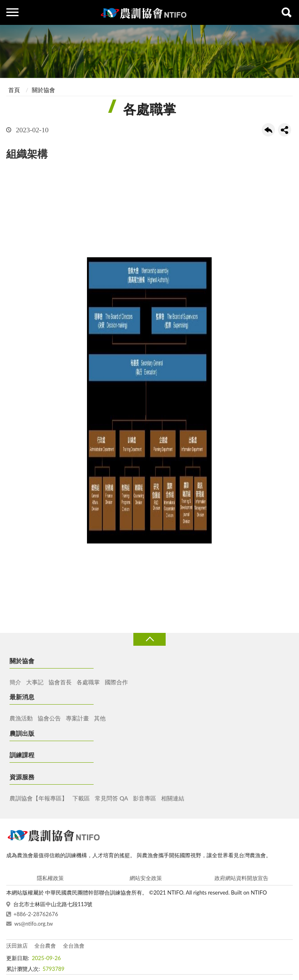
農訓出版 (22, 733)
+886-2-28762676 (36, 914)
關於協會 (43, 90)
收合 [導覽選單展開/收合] (149, 639)
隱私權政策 (50, 878)
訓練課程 (22, 755)
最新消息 (22, 697)
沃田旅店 (17, 946)
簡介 (15, 682)
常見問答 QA (111, 798)
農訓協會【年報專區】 (39, 798)
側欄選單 (12, 12)
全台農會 (45, 946)
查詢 (287, 12)
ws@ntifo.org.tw (34, 924)
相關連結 (173, 798)
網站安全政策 (146, 878)
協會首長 (60, 682)
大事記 (35, 682)
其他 (100, 718)
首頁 (14, 90)
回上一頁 (268, 130)
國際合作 (116, 682)
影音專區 (145, 798)
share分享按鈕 (285, 130)
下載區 (81, 798)
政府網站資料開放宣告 (241, 878)
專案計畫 (77, 718)
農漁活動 (21, 718)
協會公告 (49, 718)
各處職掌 (88, 682)
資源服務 (22, 777)
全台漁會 (74, 946)
